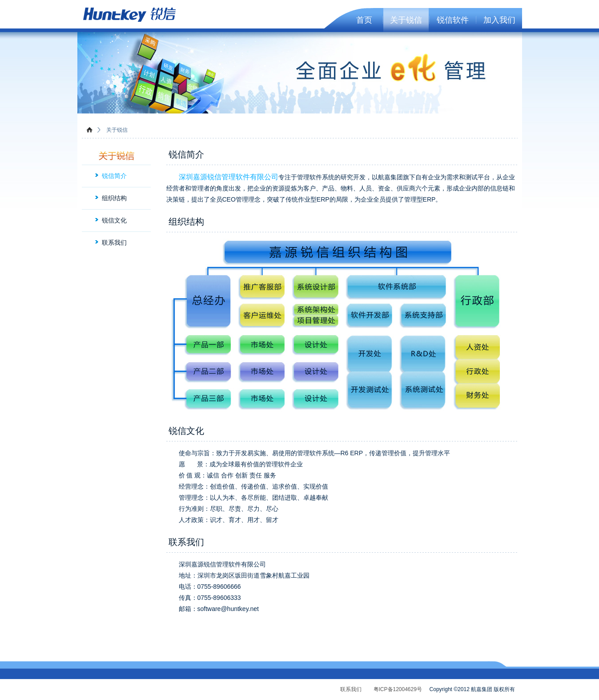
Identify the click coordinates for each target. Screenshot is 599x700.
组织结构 (114, 198)
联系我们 (114, 243)
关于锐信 (406, 20)
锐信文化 (114, 220)
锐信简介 (114, 176)
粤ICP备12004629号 (398, 689)
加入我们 (499, 20)
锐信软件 (453, 20)
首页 (364, 20)
